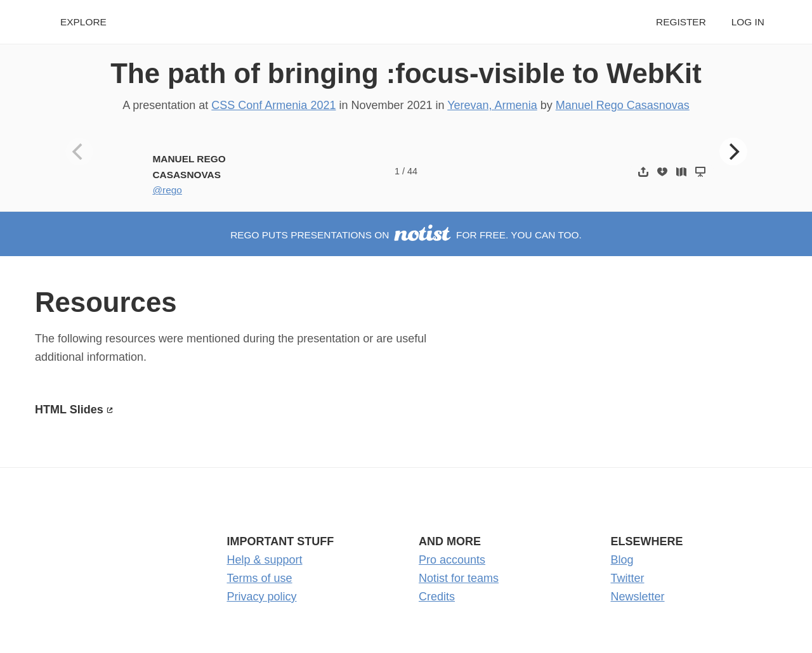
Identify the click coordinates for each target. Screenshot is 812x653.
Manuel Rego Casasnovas (623, 105)
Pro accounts (452, 560)
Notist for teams (459, 578)
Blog (622, 560)
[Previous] (79, 152)
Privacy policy (262, 597)
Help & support (265, 560)
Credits (437, 597)
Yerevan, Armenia (492, 105)
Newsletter (638, 597)
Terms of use (260, 578)
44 (412, 171)
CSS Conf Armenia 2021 (273, 105)
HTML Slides (69, 410)
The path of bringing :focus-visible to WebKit (406, 73)
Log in (748, 22)
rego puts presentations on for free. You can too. (406, 235)
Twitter (628, 578)
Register (681, 22)
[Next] (733, 152)
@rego (167, 190)
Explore (83, 22)
